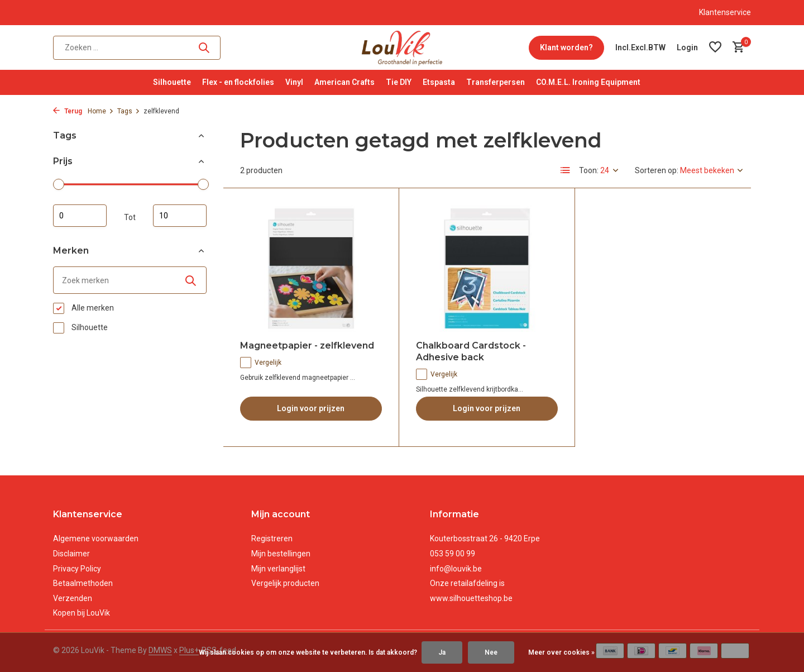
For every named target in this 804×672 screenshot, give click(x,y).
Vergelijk (261, 363)
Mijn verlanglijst (278, 569)
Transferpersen (496, 82)
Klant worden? (566, 47)
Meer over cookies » (561, 652)
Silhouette (172, 82)
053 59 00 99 (453, 554)
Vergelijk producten (285, 583)
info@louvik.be (456, 569)
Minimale (80, 216)
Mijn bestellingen (281, 554)
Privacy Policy (77, 569)
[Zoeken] (137, 48)
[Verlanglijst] (715, 47)
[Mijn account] (687, 47)
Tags (129, 111)
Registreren (272, 538)
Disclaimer (71, 554)
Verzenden (73, 598)
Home (101, 111)
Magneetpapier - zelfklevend (307, 345)
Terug (68, 111)
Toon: (589, 170)
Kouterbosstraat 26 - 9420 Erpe (485, 538)
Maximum (180, 216)
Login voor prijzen (311, 408)
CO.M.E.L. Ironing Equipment (588, 82)
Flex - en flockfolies (238, 82)
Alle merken (83, 308)
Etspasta (439, 82)
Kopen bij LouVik (82, 613)
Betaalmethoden (83, 583)
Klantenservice (725, 12)
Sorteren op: (657, 170)
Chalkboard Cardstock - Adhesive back (471, 351)
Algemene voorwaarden (96, 538)
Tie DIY (399, 82)
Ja (442, 652)
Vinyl (294, 82)
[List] (566, 170)
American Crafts (344, 82)
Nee (491, 652)
